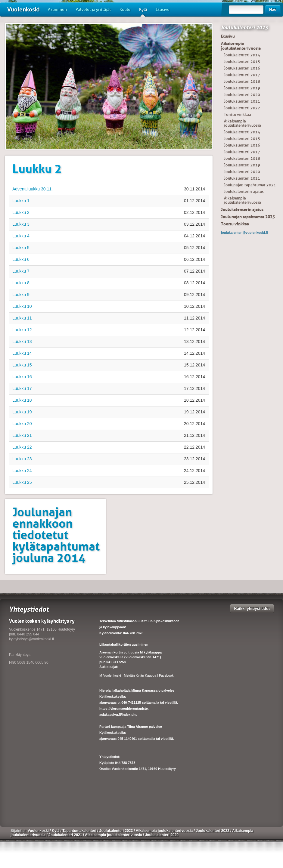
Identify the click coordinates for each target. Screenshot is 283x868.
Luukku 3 (21, 224)
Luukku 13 (22, 341)
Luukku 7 (21, 271)
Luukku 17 (22, 388)
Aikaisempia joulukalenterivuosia (241, 46)
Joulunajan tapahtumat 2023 (248, 217)
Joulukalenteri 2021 (242, 101)
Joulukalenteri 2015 (242, 62)
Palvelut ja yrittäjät (93, 9)
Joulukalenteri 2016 (242, 68)
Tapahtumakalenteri (80, 831)
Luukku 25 (22, 482)
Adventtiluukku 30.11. (33, 189)
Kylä (143, 12)
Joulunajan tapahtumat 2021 (250, 185)
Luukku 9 (21, 295)
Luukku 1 (21, 201)
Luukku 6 (21, 259)
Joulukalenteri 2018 (242, 81)
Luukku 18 (22, 400)
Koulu (125, 9)
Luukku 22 (22, 447)
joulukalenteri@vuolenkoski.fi (244, 233)
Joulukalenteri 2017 (242, 75)
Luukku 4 (21, 236)
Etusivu (163, 9)
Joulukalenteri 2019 (242, 88)
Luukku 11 (22, 318)
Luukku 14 (22, 353)
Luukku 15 (22, 365)
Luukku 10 (22, 306)
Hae (273, 9)
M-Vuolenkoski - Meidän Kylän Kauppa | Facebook (136, 675)
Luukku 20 (22, 424)
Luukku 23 (22, 459)
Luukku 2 (21, 212)
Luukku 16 (22, 377)
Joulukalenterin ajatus (244, 192)
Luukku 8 (21, 283)
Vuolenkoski (23, 9)
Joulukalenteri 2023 (244, 27)
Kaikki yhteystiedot (252, 609)
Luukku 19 (22, 412)
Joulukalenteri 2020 (242, 95)
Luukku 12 (22, 330)
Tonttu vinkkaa (238, 114)
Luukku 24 (22, 471)
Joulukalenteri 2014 (242, 55)
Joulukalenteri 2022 (242, 108)
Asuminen (57, 9)
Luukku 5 (21, 248)
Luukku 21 (22, 435)
